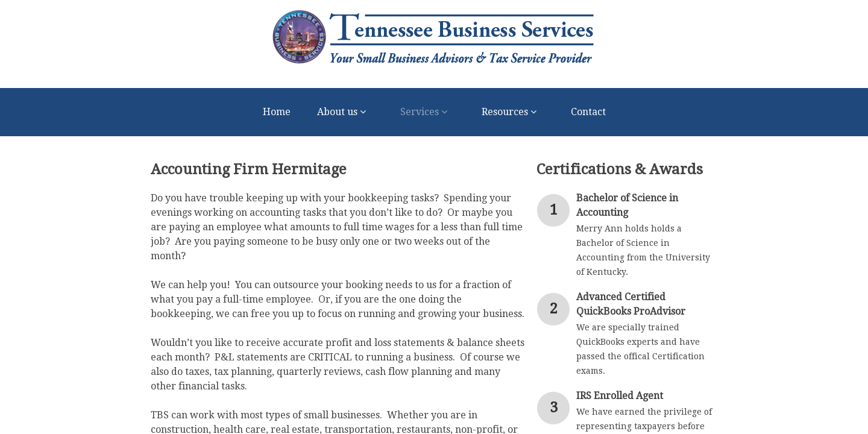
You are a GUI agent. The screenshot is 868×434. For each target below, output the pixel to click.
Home (277, 112)
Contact (588, 112)
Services (428, 112)
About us (345, 112)
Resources (513, 112)
